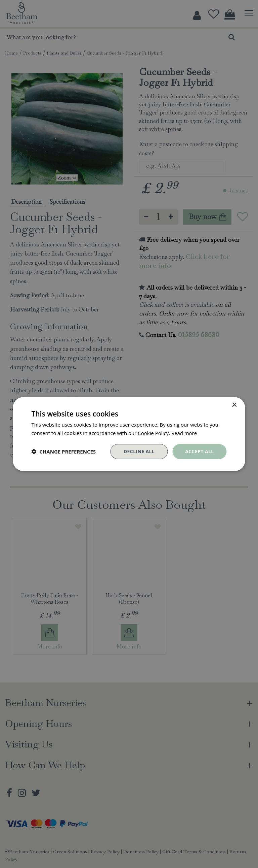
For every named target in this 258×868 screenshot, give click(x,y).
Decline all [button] (139, 451)
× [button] (234, 405)
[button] (63, 452)
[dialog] (129, 434)
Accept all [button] (199, 451)
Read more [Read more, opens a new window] (184, 433)
